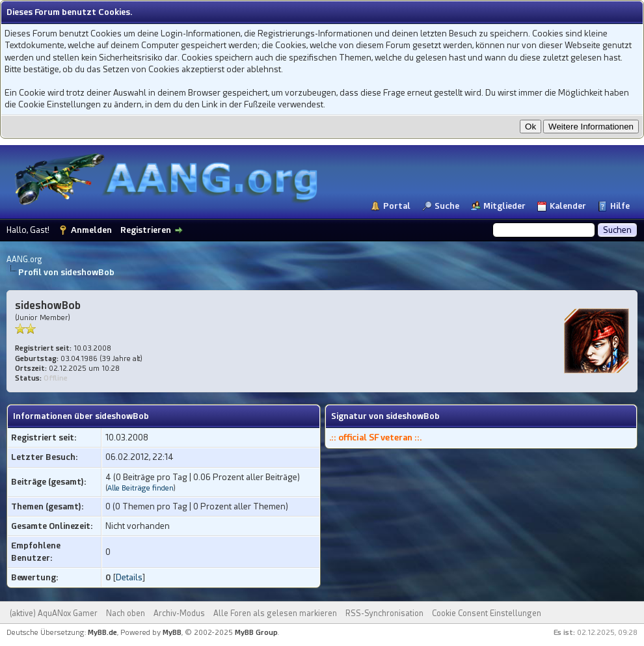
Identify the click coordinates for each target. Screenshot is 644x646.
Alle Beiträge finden (141, 488)
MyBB (172, 633)
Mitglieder (504, 206)
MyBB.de (102, 633)
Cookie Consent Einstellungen (487, 613)
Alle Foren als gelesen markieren (275, 613)
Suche (447, 206)
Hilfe (620, 206)
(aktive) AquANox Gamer (54, 613)
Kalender (568, 206)
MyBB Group (256, 633)
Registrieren (146, 230)
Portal (397, 206)
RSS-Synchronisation (384, 613)
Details (129, 577)
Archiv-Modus (179, 613)
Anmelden (91, 230)
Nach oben (126, 613)
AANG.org (24, 260)
